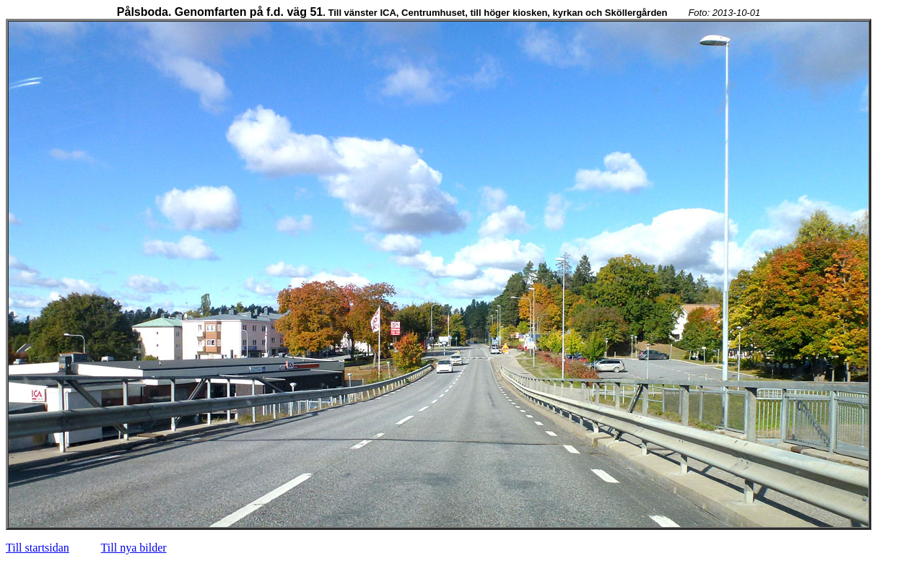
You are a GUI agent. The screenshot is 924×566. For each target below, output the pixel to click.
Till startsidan (38, 548)
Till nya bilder (134, 548)
